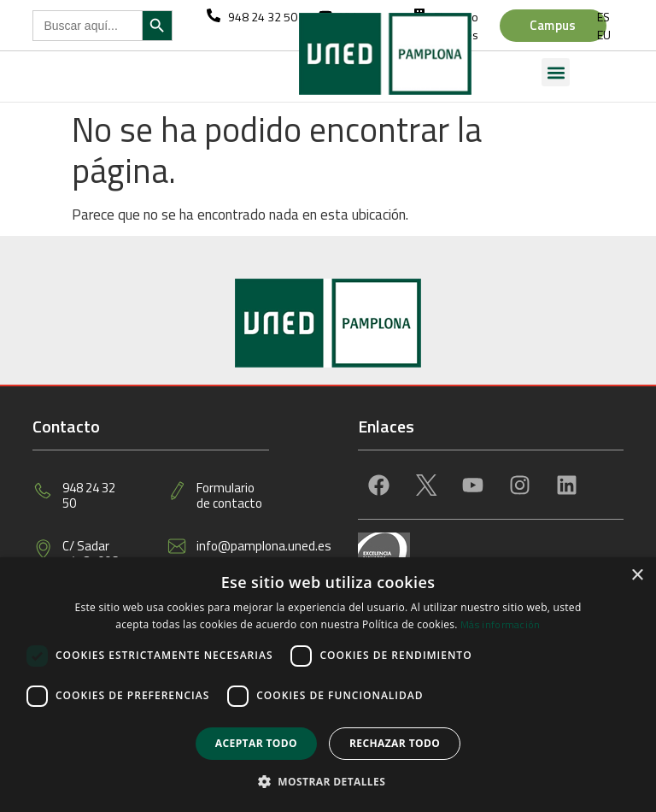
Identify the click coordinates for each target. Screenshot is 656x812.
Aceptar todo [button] (256, 743)
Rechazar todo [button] (395, 743)
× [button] (637, 576)
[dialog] (328, 685)
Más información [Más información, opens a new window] (501, 624)
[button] (556, 72)
